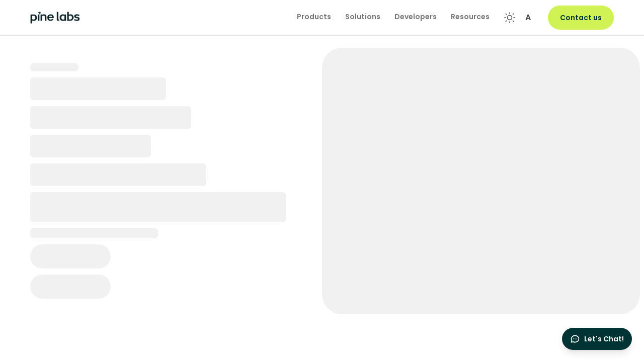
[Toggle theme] (510, 18)
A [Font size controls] (528, 17)
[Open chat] (597, 339)
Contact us (581, 18)
